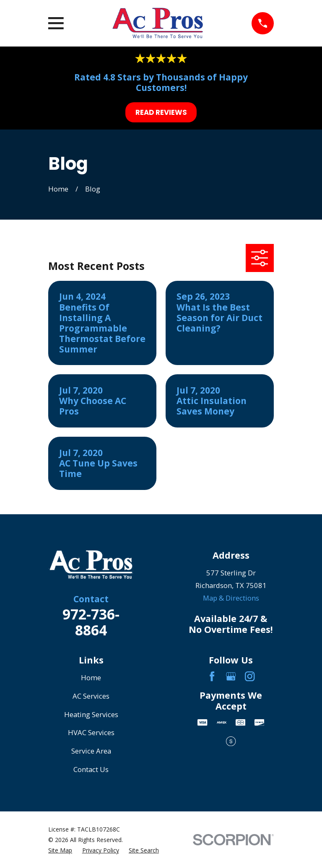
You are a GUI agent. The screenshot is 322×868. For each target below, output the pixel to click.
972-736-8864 (91, 622)
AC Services (91, 696)
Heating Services (91, 714)
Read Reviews (161, 112)
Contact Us (91, 769)
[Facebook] (212, 676)
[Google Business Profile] (231, 676)
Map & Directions (231, 598)
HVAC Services (91, 732)
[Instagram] (250, 676)
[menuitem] (60, 850)
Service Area (91, 751)
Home (91, 678)
